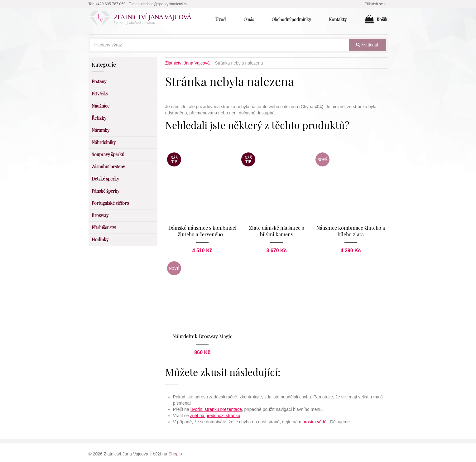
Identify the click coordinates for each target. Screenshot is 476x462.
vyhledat (367, 45)
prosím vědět (315, 419)
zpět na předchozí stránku (215, 413)
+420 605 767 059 (111, 4)
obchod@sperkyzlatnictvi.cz (164, 4)
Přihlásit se (376, 4)
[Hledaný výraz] (219, 45)
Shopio (175, 451)
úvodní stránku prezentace (216, 407)
